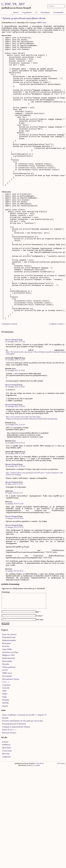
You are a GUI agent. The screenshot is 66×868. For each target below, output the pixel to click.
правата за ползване (33, 765)
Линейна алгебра (10, 652)
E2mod (5, 742)
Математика (9, 658)
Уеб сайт (40, 620)
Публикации (45, 12)
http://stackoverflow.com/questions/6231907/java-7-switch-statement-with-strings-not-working (35, 474)
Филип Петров (12, 340)
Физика (6, 700)
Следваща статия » (57, 324)
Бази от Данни (9, 634)
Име (37, 612)
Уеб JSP (6, 688)
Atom (63, 763)
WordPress (40, 763)
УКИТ (5, 694)
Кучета (6, 646)
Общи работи (9, 667)
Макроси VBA (8, 655)
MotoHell (6, 748)
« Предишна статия (9, 324)
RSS (59, 763)
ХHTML (6, 703)
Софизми (6, 757)
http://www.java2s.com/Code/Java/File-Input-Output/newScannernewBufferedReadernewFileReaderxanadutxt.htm (32, 418)
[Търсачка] (55, 6)
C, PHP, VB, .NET (13, 4)
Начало (16, 12)
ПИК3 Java (42, 22)
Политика (7, 676)
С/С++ (6, 682)
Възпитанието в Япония (14, 724)
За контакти (58, 12)
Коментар (6, 592)
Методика (7, 661)
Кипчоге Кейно (9, 733)
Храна (5, 706)
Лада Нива (7, 649)
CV (36, 12)
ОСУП (5, 670)
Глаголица (7, 751)
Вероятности (9, 637)
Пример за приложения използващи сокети (24, 18)
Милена (6, 754)
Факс (5, 697)
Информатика (9, 640)
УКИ (4, 691)
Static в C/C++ (9, 730)
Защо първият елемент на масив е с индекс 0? (24, 715)
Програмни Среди (11, 679)
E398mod (6, 745)
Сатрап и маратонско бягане (16, 727)
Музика (6, 664)
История (6, 643)
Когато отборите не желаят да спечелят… (23, 721)
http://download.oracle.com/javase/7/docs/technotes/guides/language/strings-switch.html (36, 353)
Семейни (6, 685)
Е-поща (39, 616)
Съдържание (27, 12)
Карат (5, 718)
